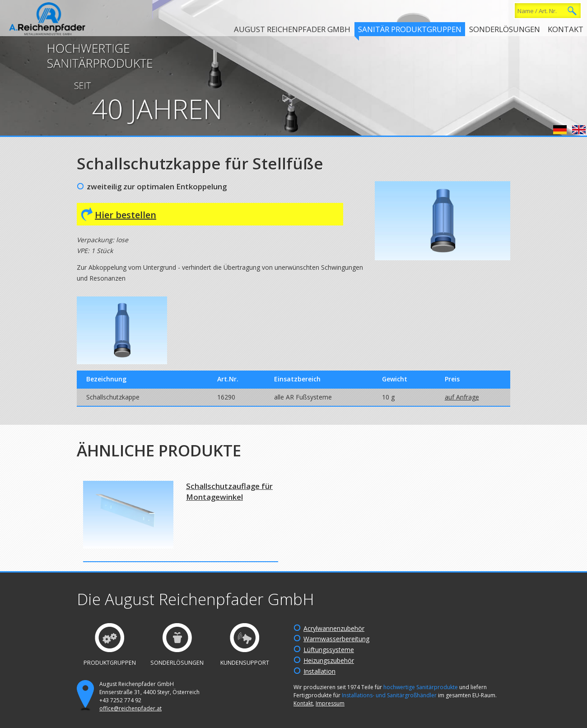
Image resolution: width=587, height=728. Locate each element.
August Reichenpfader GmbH (292, 29)
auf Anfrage (462, 397)
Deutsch (560, 130)
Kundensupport (245, 663)
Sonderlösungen (505, 29)
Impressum (330, 703)
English (579, 130)
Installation (319, 671)
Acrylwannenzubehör (334, 628)
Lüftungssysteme (329, 650)
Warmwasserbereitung (336, 639)
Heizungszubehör (329, 660)
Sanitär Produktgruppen (410, 29)
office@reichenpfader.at (130, 708)
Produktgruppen (110, 663)
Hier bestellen (126, 215)
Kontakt (566, 29)
